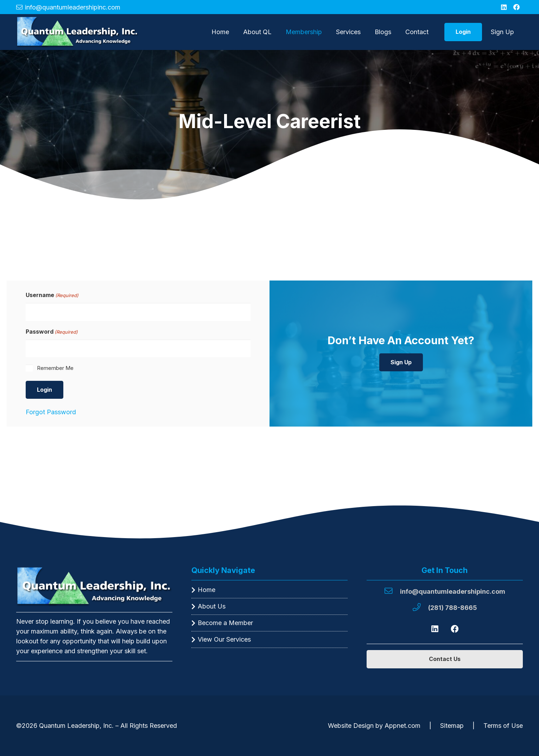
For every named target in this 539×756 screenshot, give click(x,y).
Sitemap (452, 726)
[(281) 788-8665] (420, 608)
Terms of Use (503, 726)
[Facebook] (516, 7)
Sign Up (502, 32)
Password (52, 332)
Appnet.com (402, 726)
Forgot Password (51, 412)
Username (52, 295)
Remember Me (55, 368)
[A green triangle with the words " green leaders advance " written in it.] (78, 32)
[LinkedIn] (504, 7)
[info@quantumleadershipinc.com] (392, 592)
